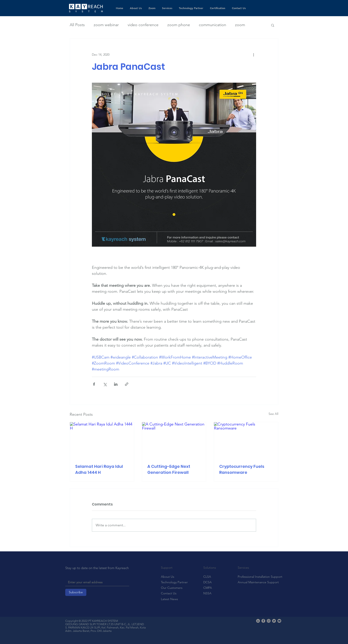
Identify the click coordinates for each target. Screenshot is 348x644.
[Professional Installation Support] (260, 577)
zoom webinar (106, 25)
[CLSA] (211, 577)
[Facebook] (263, 621)
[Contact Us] (174, 593)
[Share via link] (127, 384)
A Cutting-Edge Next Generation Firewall (169, 469)
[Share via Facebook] (94, 384)
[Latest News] (174, 599)
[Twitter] (274, 621)
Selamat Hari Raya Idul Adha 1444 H (99, 469)
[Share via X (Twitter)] (105, 384)
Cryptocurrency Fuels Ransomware (242, 469)
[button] (273, 25)
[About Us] (168, 577)
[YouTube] (279, 621)
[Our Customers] (174, 588)
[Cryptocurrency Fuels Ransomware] (246, 440)
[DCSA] (211, 582)
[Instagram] (269, 621)
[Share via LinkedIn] (116, 384)
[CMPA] (211, 588)
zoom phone (179, 25)
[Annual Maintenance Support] (258, 582)
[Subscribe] (76, 592)
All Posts (77, 25)
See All (273, 414)
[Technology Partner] (174, 582)
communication (213, 25)
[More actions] (253, 55)
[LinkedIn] (258, 621)
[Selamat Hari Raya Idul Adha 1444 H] (102, 440)
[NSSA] (211, 593)
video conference (143, 25)
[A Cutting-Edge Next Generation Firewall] (174, 440)
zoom (240, 25)
